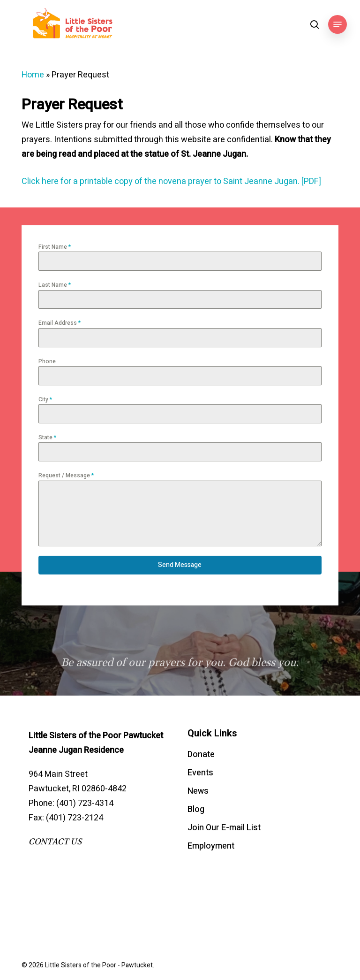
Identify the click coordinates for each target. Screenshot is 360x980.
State (47, 437)
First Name (55, 247)
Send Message (180, 565)
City (45, 399)
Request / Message (66, 475)
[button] (337, 24)
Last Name (55, 285)
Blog (196, 809)
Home (33, 75)
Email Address (60, 323)
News (198, 791)
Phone (47, 361)
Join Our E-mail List (224, 828)
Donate (201, 754)
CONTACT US (55, 842)
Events (200, 773)
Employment (211, 846)
